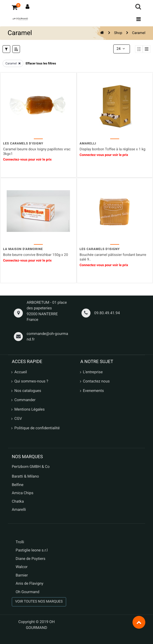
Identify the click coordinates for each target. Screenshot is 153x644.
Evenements (94, 390)
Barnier (22, 575)
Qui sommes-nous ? (31, 381)
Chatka (18, 501)
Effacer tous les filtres (41, 63)
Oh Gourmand (27, 591)
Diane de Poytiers (30, 558)
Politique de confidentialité (37, 427)
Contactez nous (96, 381)
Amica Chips (23, 493)
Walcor (22, 567)
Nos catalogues (28, 390)
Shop (118, 33)
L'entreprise (93, 371)
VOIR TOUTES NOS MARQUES (39, 601)
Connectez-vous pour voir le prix (27, 159)
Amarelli (19, 509)
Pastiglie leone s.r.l (32, 550)
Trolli (20, 541)
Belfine (18, 484)
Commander (25, 400)
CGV (18, 418)
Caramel (139, 33)
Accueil (21, 371)
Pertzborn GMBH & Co (31, 466)
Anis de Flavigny (29, 583)
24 (121, 49)
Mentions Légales (29, 409)
